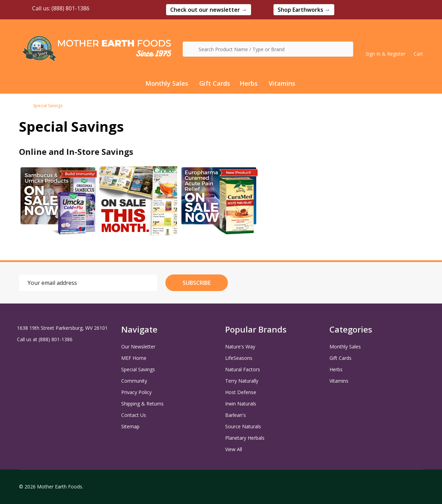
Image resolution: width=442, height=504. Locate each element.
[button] (209, 10)
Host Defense (241, 392)
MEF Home (134, 358)
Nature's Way (240, 347)
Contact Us (134, 415)
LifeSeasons (239, 358)
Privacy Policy (136, 392)
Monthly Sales (167, 83)
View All (234, 449)
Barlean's (236, 415)
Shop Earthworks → (304, 10)
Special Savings (138, 369)
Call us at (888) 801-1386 (45, 339)
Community (134, 381)
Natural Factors (243, 369)
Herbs (249, 83)
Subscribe (197, 283)
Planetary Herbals (245, 438)
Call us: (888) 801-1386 (54, 8)
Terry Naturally (242, 381)
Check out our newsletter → (209, 10)
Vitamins (282, 83)
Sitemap (130, 426)
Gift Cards (215, 83)
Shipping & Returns (142, 404)
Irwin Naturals (241, 404)
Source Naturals (243, 426)
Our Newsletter (138, 347)
